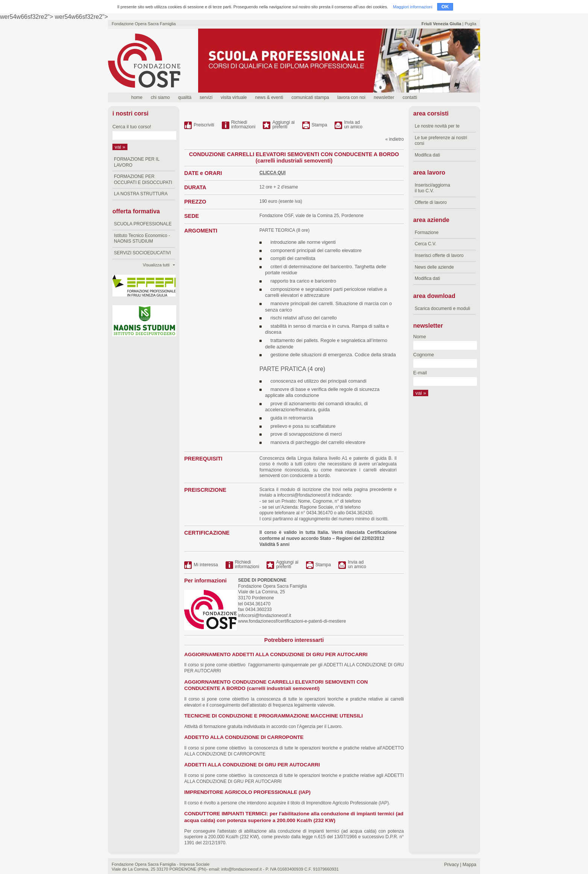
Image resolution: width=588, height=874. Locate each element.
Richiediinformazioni (243, 125)
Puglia (471, 24)
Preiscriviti (204, 125)
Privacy (451, 865)
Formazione (427, 233)
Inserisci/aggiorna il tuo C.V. (432, 188)
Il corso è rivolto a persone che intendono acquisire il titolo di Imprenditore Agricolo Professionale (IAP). (287, 803)
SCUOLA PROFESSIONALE (143, 224)
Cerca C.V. (426, 244)
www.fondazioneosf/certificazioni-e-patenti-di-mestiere (291, 621)
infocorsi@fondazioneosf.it (304, 495)
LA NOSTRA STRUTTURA (141, 194)
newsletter (384, 97)
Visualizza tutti (156, 265)
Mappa (469, 865)
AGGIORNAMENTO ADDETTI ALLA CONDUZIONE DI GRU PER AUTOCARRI (276, 654)
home (137, 97)
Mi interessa (206, 565)
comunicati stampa (310, 97)
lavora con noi (351, 97)
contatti (410, 97)
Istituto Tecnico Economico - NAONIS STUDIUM (142, 239)
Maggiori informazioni (413, 7)
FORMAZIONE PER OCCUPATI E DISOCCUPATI (143, 179)
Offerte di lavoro (431, 202)
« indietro (395, 139)
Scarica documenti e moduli (442, 309)
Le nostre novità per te (437, 126)
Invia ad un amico (353, 125)
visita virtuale (234, 97)
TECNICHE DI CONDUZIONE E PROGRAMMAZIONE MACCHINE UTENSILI (274, 716)
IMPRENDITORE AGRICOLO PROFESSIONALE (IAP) (247, 792)
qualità (185, 97)
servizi (206, 97)
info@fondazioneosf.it (241, 869)
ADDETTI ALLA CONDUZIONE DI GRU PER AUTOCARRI (252, 765)
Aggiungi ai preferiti (283, 125)
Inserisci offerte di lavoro (439, 255)
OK (445, 7)
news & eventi (269, 97)
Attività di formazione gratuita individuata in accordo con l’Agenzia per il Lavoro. (264, 727)
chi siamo (160, 97)
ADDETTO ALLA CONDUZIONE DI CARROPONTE (244, 737)
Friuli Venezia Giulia (441, 24)
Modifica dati (427, 155)
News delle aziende (434, 267)
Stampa (319, 125)
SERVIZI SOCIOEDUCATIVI (142, 253)
